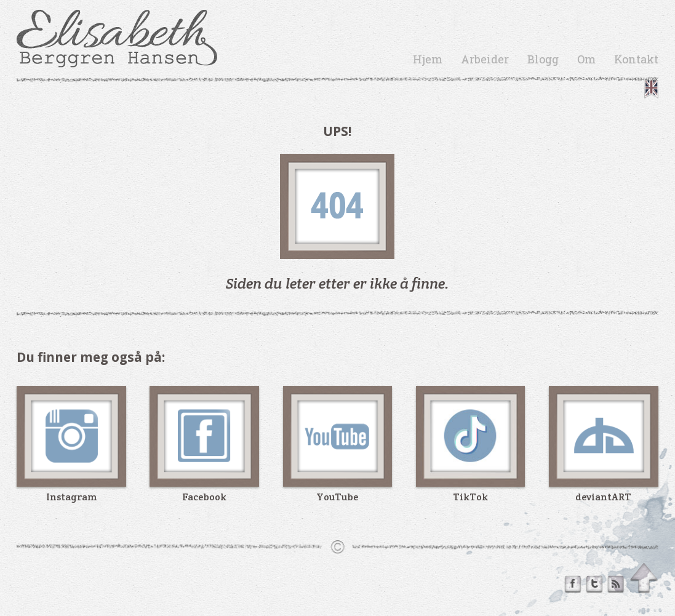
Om (586, 59)
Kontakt (636, 59)
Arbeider (485, 59)
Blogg (543, 59)
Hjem (428, 59)
